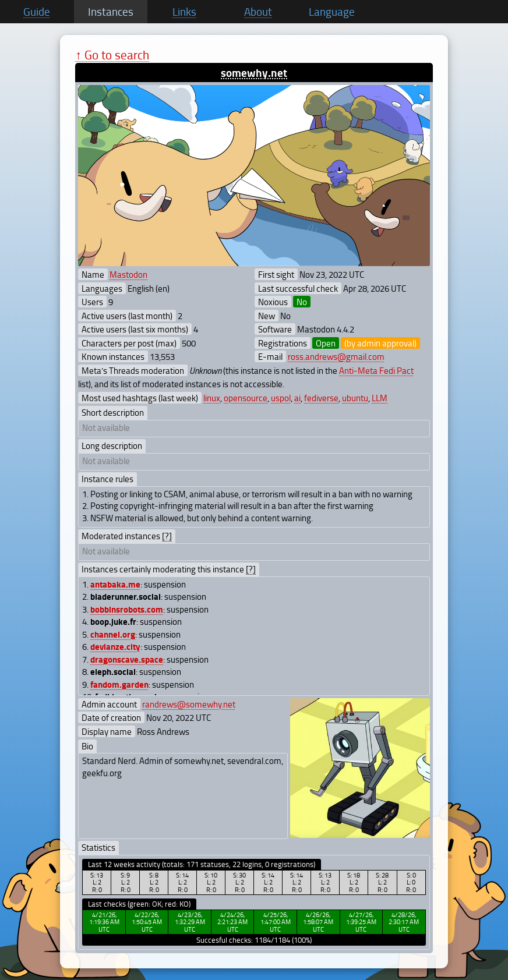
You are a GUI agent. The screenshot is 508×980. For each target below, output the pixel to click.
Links (184, 12)
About (258, 12)
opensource (246, 398)
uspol (281, 398)
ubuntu (355, 398)
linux (212, 398)
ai (297, 398)
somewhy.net (254, 72)
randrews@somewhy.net (189, 704)
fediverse (321, 398)
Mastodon (128, 274)
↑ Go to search (112, 54)
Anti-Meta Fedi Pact (376, 370)
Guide (37, 12)
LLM (380, 398)
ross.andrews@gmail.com (336, 356)
